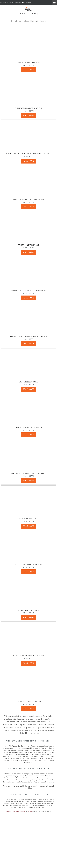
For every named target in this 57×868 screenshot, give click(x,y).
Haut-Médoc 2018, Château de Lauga (29, 108)
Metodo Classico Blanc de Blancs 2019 (28, 656)
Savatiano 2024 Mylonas (28, 382)
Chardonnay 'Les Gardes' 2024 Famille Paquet (29, 473)
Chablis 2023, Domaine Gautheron (28, 428)
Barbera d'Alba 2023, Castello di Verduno (29, 291)
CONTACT (21, 14)
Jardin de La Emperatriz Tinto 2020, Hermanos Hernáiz (29, 154)
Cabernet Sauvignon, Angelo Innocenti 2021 (29, 336)
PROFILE (30, 14)
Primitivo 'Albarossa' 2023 (29, 245)
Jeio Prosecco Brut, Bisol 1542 (28, 701)
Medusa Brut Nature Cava (29, 610)
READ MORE (29, 70)
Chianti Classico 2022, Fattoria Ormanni (28, 199)
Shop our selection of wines (16, 812)
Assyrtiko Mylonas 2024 (29, 519)
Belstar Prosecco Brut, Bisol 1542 (29, 565)
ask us (30, 812)
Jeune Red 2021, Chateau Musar (29, 62)
